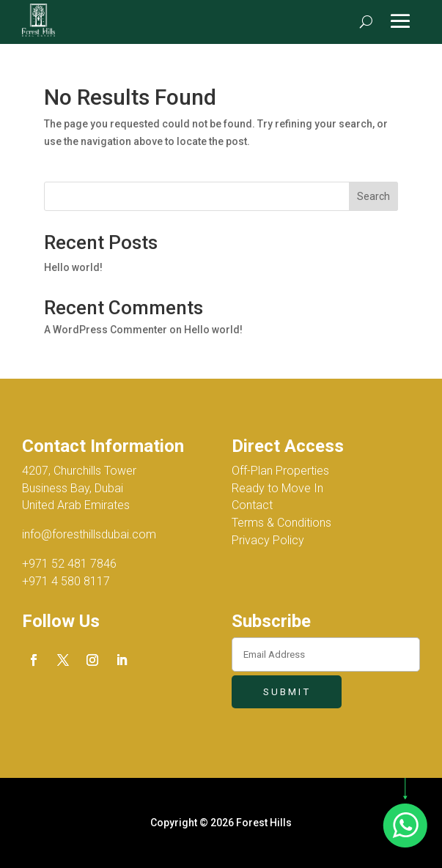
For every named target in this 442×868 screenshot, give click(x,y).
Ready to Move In (277, 488)
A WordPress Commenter (106, 330)
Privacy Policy (268, 540)
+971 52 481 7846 (69, 564)
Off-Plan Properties (280, 471)
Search (373, 196)
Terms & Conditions (281, 523)
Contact (252, 505)
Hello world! (73, 267)
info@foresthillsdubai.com (89, 534)
